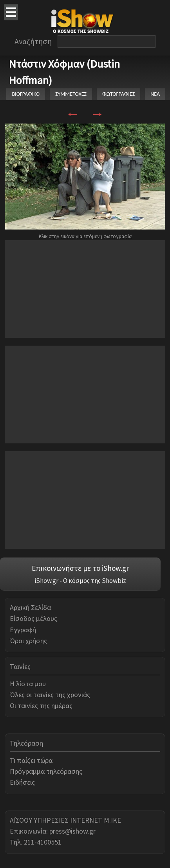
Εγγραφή (23, 630)
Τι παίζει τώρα (31, 760)
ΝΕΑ (155, 94)
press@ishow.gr (72, 831)
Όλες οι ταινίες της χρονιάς (50, 695)
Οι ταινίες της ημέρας (41, 706)
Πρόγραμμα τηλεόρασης (46, 771)
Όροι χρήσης (28, 641)
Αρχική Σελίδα (30, 607)
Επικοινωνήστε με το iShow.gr (80, 568)
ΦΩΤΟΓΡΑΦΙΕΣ (118, 94)
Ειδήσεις (22, 782)
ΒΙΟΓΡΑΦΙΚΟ (26, 94)
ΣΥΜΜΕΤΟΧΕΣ (71, 94)
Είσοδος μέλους (33, 618)
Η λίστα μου (28, 684)
